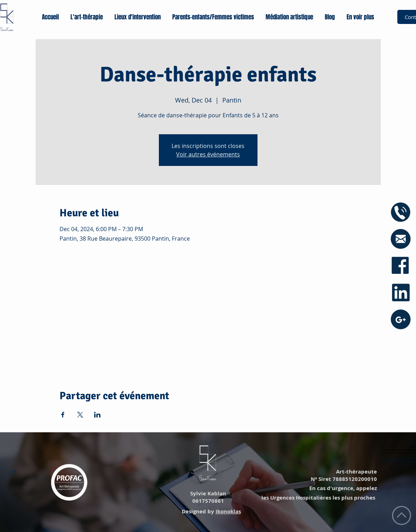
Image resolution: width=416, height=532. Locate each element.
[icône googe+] (401, 319)
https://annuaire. (391, 459)
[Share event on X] (80, 415)
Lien (14, 471)
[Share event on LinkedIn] (97, 415)
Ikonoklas (228, 511)
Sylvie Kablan (207, 493)
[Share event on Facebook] (63, 415)
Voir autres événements (208, 154)
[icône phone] (401, 212)
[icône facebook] (401, 266)
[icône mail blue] (401, 239)
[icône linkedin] (401, 293)
